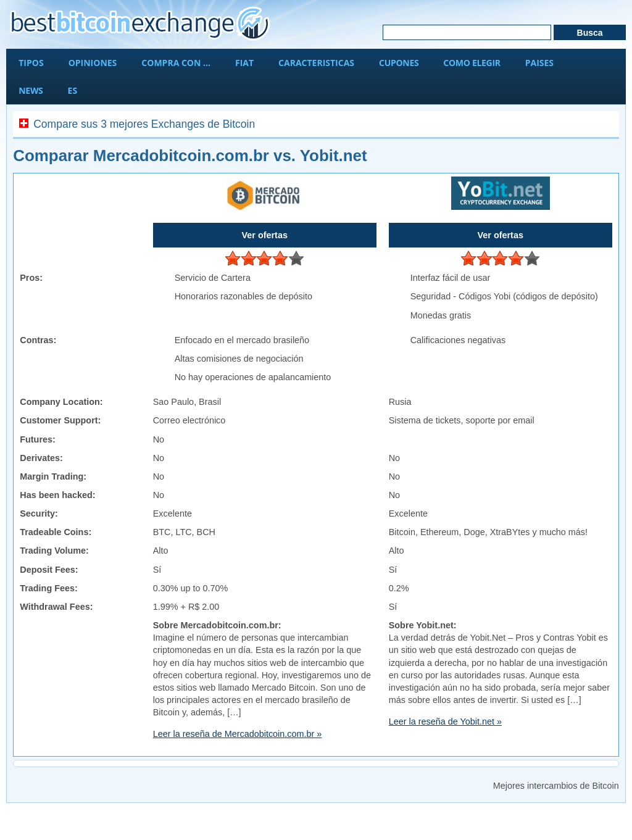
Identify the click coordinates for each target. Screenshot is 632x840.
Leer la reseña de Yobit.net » (445, 721)
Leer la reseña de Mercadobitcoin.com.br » (238, 734)
